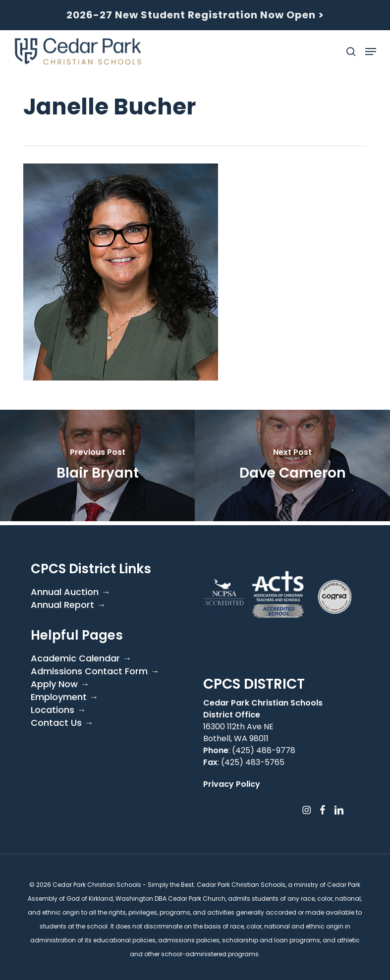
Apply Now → (60, 684)
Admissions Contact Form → (95, 671)
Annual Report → (68, 605)
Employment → (64, 697)
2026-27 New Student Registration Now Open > (195, 15)
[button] (371, 52)
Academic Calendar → (81, 658)
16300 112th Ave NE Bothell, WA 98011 (238, 733)
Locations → (58, 710)
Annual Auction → (70, 592)
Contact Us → (62, 723)
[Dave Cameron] (292, 465)
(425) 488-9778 (264, 750)
